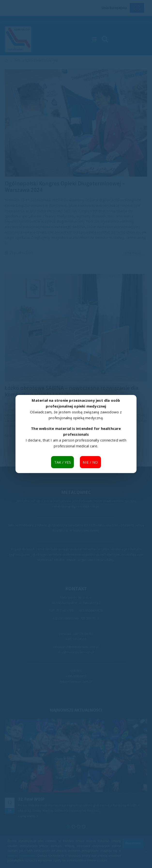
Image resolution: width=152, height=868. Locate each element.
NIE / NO (90, 462)
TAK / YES (63, 462)
